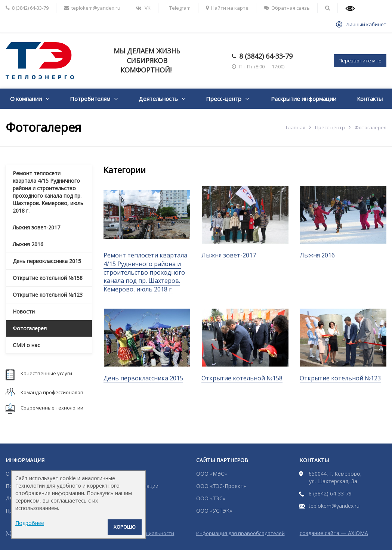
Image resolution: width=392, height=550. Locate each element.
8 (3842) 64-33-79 (266, 56)
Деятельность (158, 99)
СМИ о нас (26, 345)
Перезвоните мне (360, 61)
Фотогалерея (30, 328)
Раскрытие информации (304, 99)
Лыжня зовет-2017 (229, 255)
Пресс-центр (224, 99)
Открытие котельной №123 (340, 378)
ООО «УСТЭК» (214, 511)
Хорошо (125, 527)
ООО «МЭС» (212, 474)
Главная (296, 127)
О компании (26, 99)
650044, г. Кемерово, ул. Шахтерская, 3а (335, 477)
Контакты (370, 99)
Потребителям (90, 99)
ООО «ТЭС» (211, 498)
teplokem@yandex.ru (334, 506)
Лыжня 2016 (317, 255)
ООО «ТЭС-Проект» (221, 486)
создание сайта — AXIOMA (334, 533)
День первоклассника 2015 (143, 378)
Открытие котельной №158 (242, 378)
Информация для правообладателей (240, 533)
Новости (24, 311)
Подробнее (30, 523)
